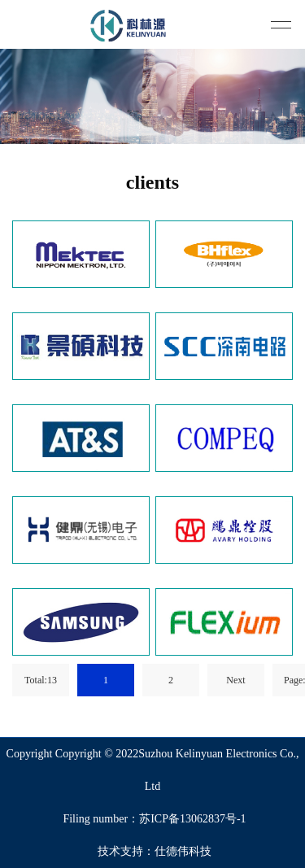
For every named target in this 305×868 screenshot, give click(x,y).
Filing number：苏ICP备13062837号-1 (154, 819)
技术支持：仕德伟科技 (155, 851)
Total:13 (41, 680)
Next (235, 680)
